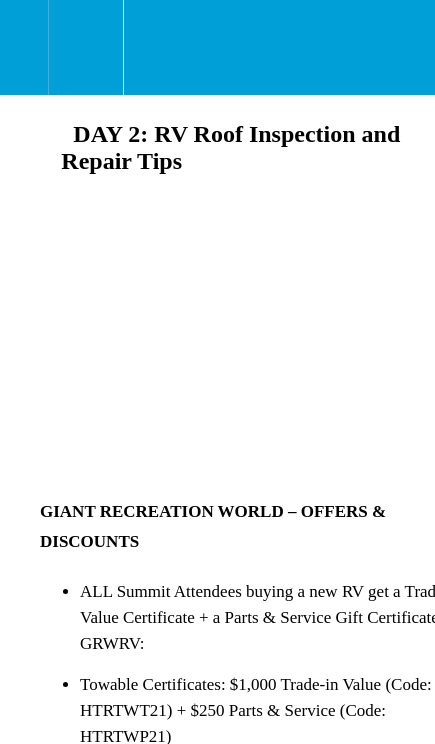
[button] (24, 47)
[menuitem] (85, 47)
